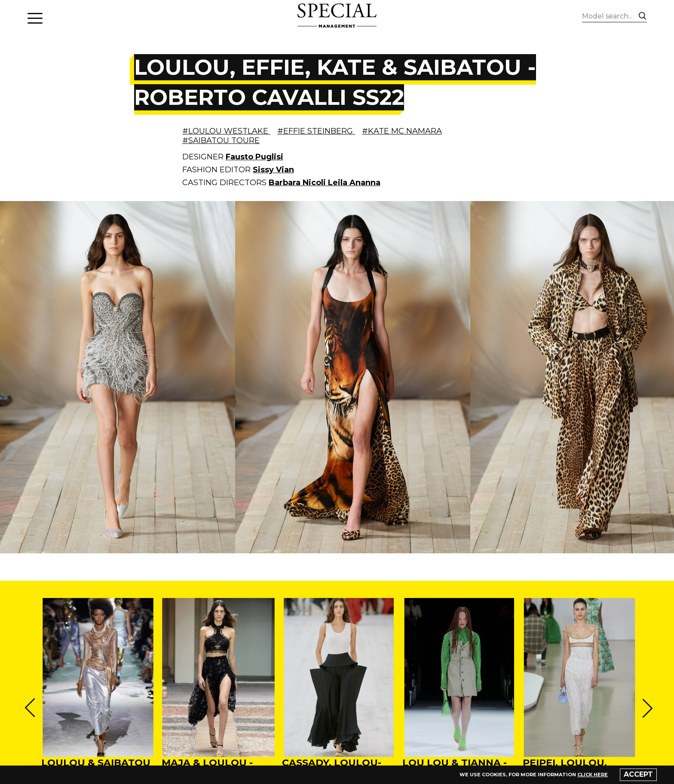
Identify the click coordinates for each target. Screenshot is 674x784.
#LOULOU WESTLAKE (226, 131)
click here (593, 775)
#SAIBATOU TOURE (221, 140)
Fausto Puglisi (254, 157)
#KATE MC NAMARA (402, 131)
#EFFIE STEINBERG (316, 131)
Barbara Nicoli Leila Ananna (325, 183)
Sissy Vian (273, 170)
